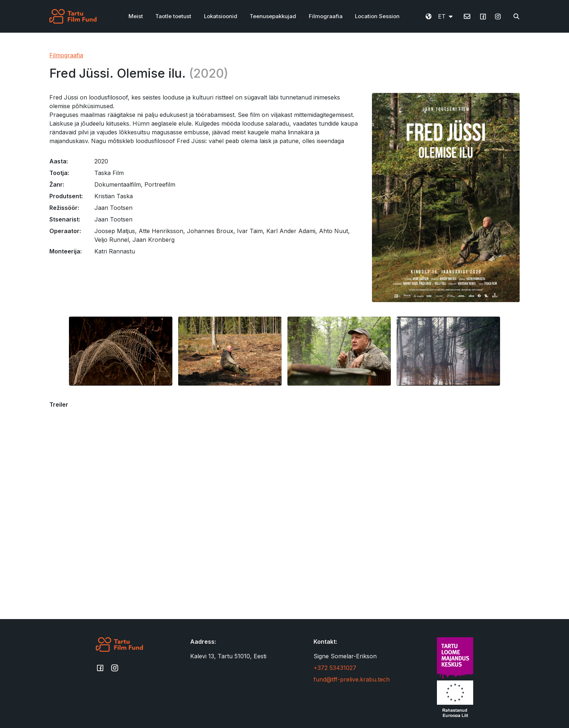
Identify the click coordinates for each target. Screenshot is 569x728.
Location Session (377, 16)
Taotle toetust (173, 16)
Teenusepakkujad (273, 16)
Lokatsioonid (221, 16)
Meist (136, 16)
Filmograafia (326, 16)
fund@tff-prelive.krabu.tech (352, 679)
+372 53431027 (335, 668)
